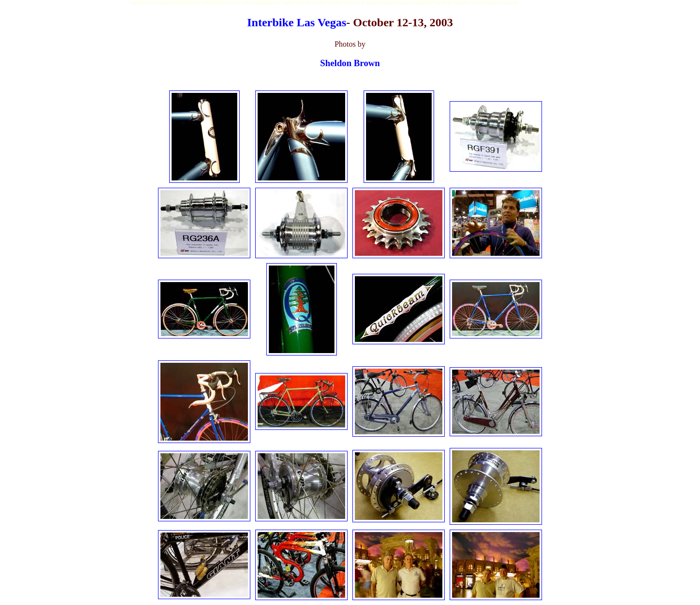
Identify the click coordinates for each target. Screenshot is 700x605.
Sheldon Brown (350, 63)
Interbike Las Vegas (297, 22)
